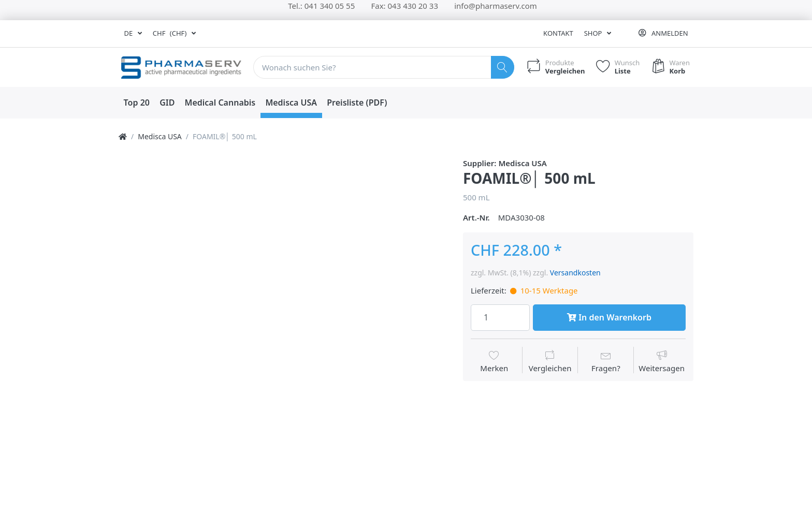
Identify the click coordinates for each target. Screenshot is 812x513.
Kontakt (558, 33)
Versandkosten (575, 273)
